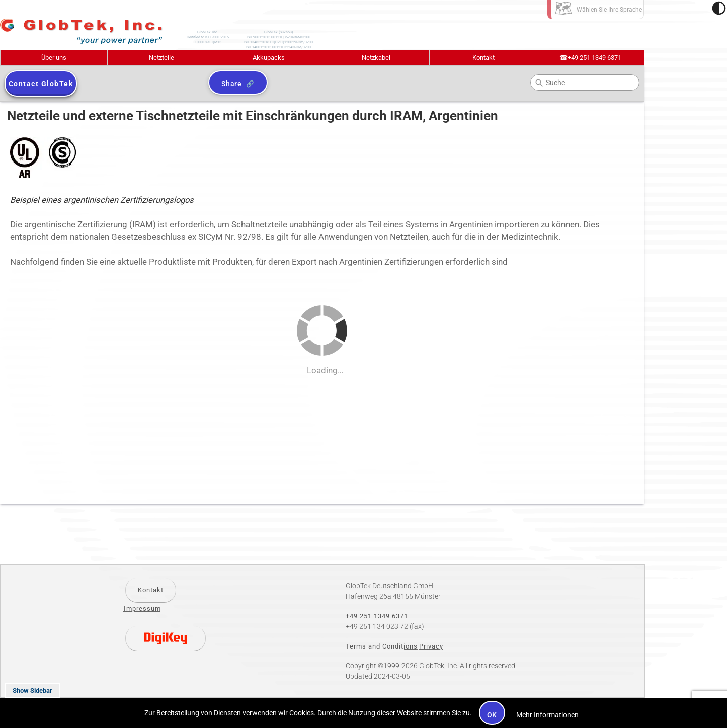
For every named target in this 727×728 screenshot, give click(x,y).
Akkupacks (269, 58)
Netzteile (161, 58)
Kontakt (483, 58)
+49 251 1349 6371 (590, 58)
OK (492, 715)
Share (232, 84)
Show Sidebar (32, 691)
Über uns (54, 58)
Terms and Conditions (382, 646)
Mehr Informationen (547, 715)
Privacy (431, 646)
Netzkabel (376, 58)
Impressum (142, 609)
